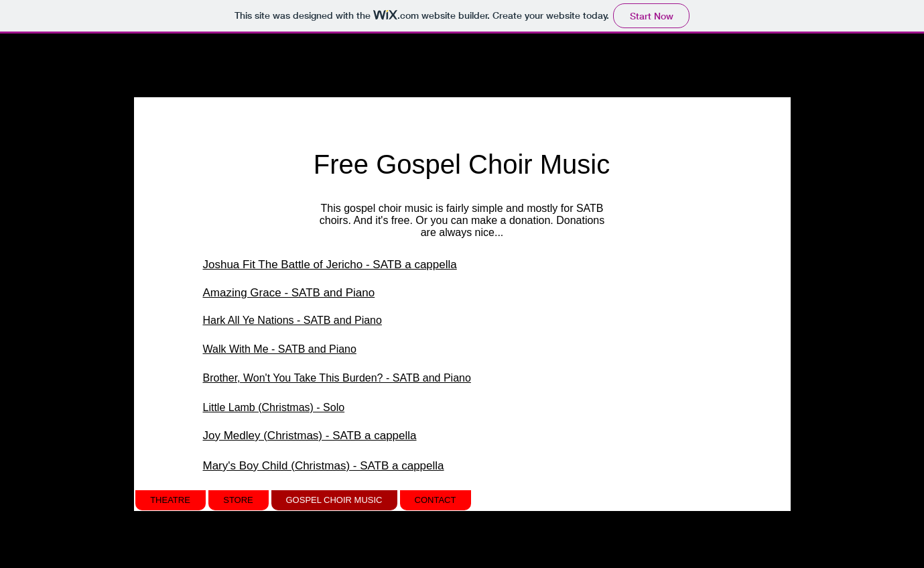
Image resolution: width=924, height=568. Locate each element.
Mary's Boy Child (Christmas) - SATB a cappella (324, 466)
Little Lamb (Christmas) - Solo (274, 407)
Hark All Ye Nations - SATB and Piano (292, 320)
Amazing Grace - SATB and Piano (289, 293)
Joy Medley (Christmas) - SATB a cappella (310, 436)
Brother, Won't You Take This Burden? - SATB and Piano (337, 378)
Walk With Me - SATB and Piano (280, 349)
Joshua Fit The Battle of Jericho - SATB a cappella (330, 265)
